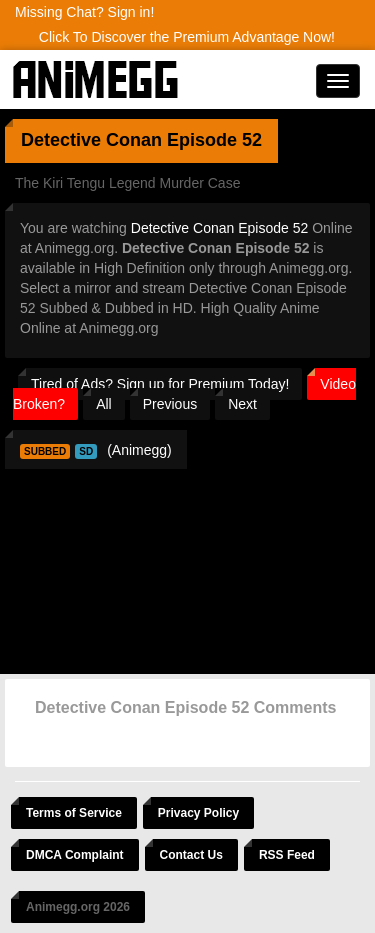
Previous (170, 404)
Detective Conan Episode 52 (219, 228)
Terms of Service (74, 813)
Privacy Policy (198, 813)
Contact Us (191, 855)
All (104, 404)
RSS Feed (287, 855)
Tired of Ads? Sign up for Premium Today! (160, 384)
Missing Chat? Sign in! (84, 12)
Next (242, 404)
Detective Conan (91, 140)
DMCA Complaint (75, 855)
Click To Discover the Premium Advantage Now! (187, 37)
